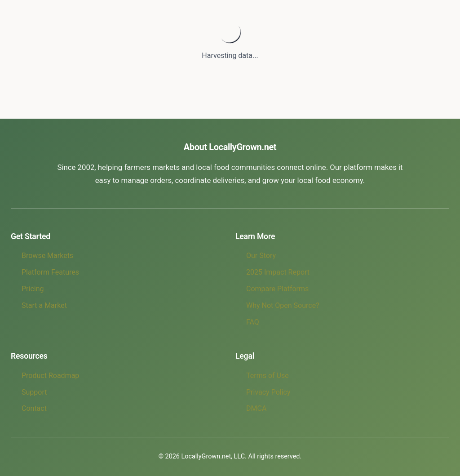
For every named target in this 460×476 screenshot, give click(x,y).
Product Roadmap (50, 376)
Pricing (33, 289)
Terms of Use (268, 376)
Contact (34, 408)
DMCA (256, 408)
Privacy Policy (268, 392)
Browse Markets (47, 256)
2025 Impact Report (278, 272)
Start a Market (44, 305)
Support (34, 392)
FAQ (253, 322)
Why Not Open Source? (283, 305)
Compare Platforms (277, 289)
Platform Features (50, 272)
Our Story (261, 256)
